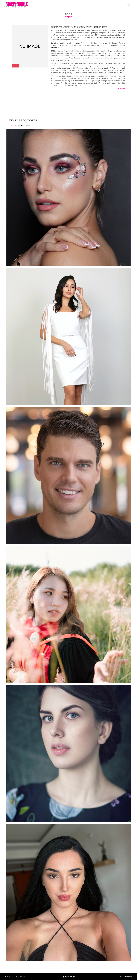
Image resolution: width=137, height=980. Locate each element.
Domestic (14, 126)
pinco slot (118, 73)
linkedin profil (57, 48)
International (25, 126)
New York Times (62, 60)
